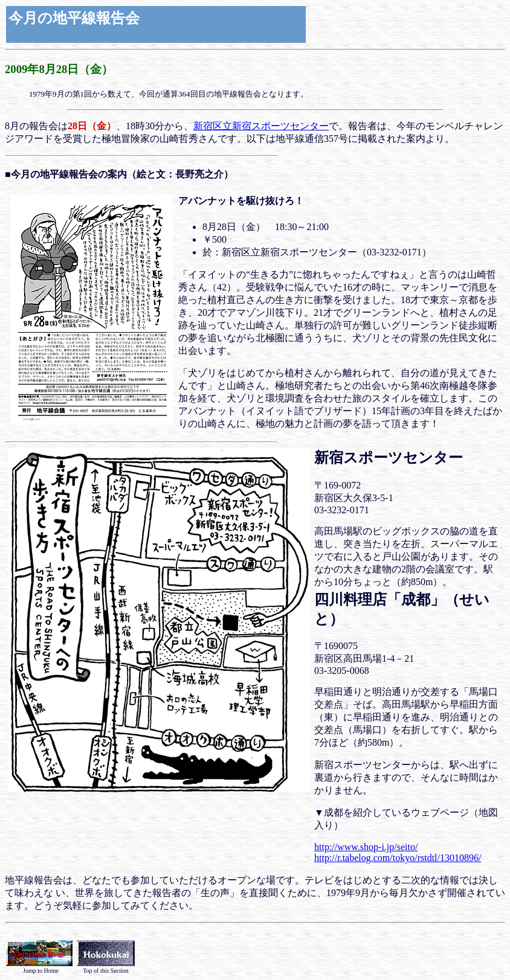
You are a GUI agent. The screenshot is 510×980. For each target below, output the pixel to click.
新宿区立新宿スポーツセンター (261, 126)
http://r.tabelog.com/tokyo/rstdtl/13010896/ (398, 858)
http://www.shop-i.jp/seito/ (366, 847)
